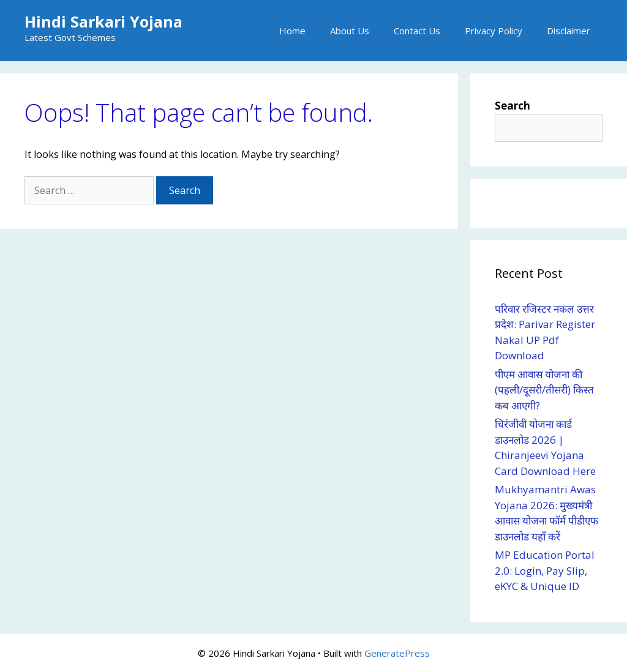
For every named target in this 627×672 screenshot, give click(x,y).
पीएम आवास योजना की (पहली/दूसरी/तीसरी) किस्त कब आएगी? (544, 390)
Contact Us (417, 31)
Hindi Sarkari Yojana (103, 21)
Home (292, 31)
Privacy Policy (494, 31)
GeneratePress (397, 653)
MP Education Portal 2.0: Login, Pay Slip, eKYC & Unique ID (545, 570)
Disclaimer (569, 31)
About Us (350, 31)
